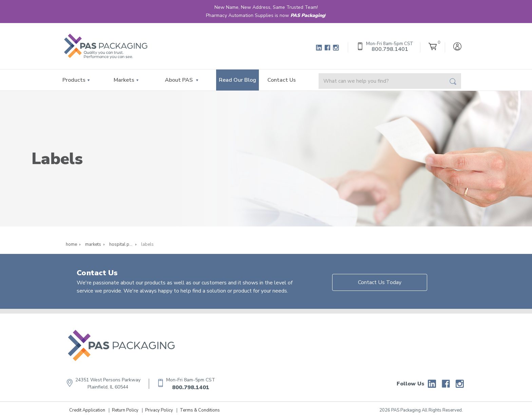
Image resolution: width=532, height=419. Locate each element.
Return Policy (125, 410)
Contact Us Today (380, 282)
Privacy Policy (159, 410)
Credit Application (87, 410)
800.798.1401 (191, 387)
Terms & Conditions (200, 410)
